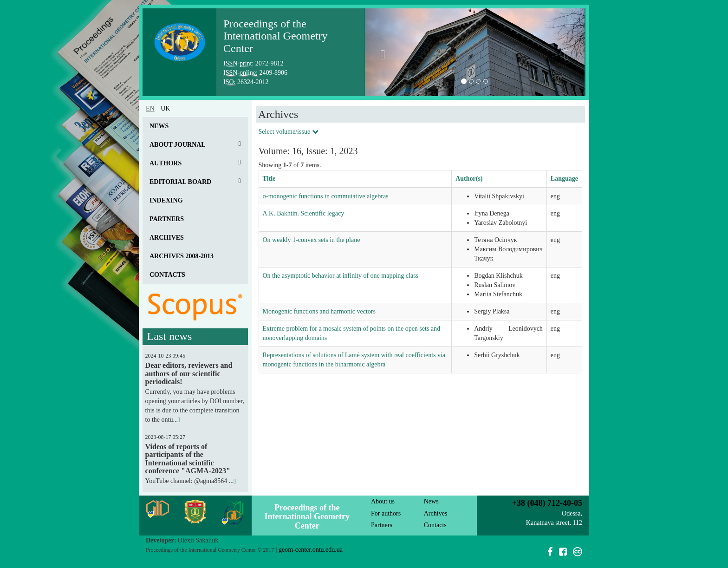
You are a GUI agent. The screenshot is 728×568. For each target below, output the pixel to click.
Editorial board (180, 182)
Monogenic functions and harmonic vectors (319, 311)
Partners (167, 219)
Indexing (166, 200)
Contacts (167, 275)
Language (564, 179)
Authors (166, 163)
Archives (167, 238)
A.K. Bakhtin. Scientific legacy (304, 213)
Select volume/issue (289, 132)
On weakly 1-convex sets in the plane (312, 240)
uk (165, 108)
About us (383, 501)
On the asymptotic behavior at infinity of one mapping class (341, 276)
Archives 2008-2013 (182, 256)
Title (269, 179)
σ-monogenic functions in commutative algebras (326, 196)
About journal (178, 145)
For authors (386, 513)
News (159, 126)
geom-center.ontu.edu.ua (311, 550)
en (150, 108)
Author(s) (469, 179)
